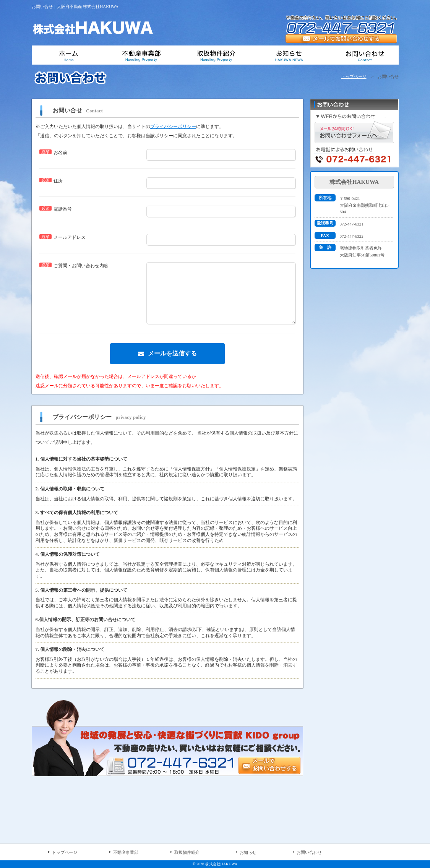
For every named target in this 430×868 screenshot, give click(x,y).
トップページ (354, 76)
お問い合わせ (309, 852)
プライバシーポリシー (173, 127)
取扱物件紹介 (187, 852)
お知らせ (248, 852)
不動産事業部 (126, 852)
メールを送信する (172, 365)
